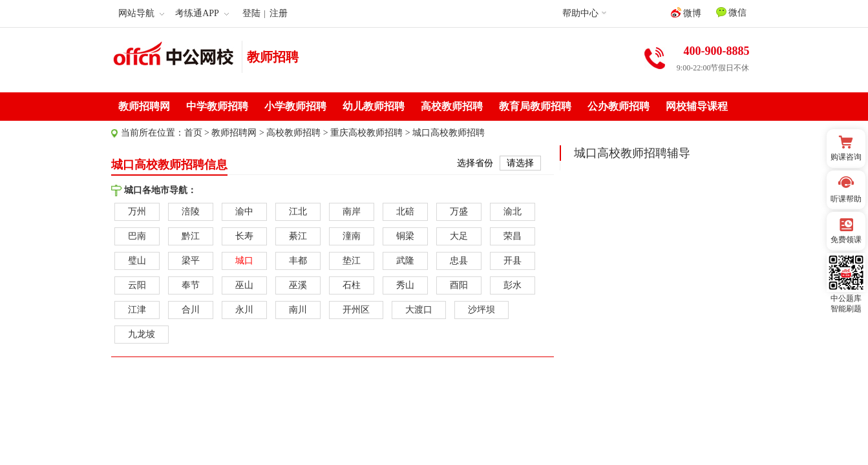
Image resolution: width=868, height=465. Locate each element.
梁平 (191, 261)
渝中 (244, 212)
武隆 (405, 261)
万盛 (459, 212)
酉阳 (459, 285)
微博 (686, 13)
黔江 (191, 236)
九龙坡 (142, 334)
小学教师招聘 (295, 106)
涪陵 (191, 212)
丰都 (298, 261)
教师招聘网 (144, 106)
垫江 (352, 261)
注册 (279, 13)
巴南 (137, 236)
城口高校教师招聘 (449, 133)
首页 (193, 133)
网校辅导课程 (697, 106)
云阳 (137, 285)
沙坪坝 (482, 310)
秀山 (405, 285)
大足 (459, 236)
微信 (732, 12)
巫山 (244, 285)
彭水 (513, 285)
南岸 (352, 212)
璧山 (137, 261)
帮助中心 (580, 13)
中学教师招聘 (217, 106)
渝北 (513, 212)
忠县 (459, 261)
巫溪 (298, 285)
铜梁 (405, 236)
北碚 (405, 212)
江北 (298, 212)
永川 (244, 310)
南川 (298, 310)
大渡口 (419, 310)
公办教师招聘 (619, 106)
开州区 (356, 310)
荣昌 (513, 236)
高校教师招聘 (452, 106)
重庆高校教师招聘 (366, 133)
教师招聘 (273, 57)
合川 (191, 310)
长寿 (244, 236)
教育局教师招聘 (535, 106)
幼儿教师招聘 (374, 106)
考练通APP (202, 13)
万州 (137, 212)
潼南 (352, 236)
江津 (137, 310)
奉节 (191, 285)
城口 (244, 261)
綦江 (298, 236)
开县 (513, 261)
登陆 (251, 13)
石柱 (352, 285)
